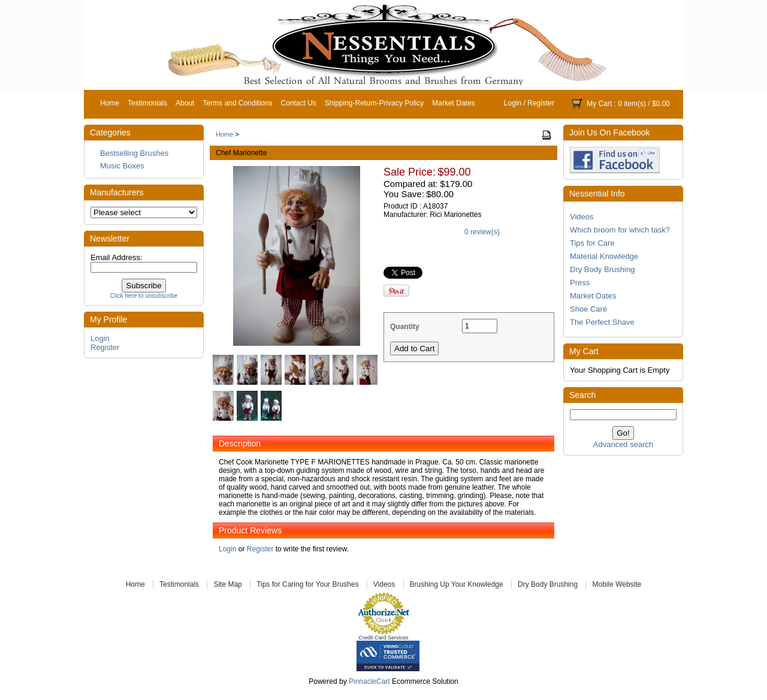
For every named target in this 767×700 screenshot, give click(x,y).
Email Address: (117, 257)
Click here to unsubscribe (144, 296)
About (185, 103)
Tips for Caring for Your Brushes (307, 584)
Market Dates (453, 103)
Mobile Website (617, 584)
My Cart (599, 104)
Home (110, 103)
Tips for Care (592, 243)
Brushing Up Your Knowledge (457, 584)
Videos (582, 217)
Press (580, 283)
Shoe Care (588, 309)
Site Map (227, 584)
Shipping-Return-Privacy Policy (374, 103)
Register (541, 103)
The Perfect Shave (602, 322)
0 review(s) (482, 232)
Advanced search (623, 444)
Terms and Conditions (237, 103)
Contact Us (298, 103)
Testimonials (147, 103)
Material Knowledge (604, 256)
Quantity (405, 327)
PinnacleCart (369, 681)
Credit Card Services (383, 638)
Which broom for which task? (620, 230)
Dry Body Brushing (602, 269)
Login (513, 103)
